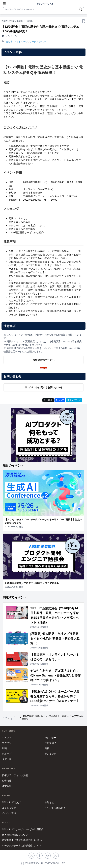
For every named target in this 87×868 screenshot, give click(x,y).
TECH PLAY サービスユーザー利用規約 (23, 829)
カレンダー (50, 738)
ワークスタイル (38, 41)
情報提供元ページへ (43, 360)
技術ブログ (50, 743)
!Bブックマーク (74, 400)
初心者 (9, 41)
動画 (4, 748)
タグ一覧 (7, 759)
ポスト (48, 400)
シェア (60, 400)
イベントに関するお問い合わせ (43, 387)
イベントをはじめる (55, 808)
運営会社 (7, 786)
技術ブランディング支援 (15, 775)
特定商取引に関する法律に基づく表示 (22, 840)
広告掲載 (7, 781)
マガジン (7, 743)
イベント (14, 718)
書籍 (47, 748)
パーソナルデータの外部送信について (22, 846)
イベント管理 (9, 813)
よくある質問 (9, 808)
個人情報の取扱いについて (16, 835)
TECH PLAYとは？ (12, 802)
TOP (5, 718)
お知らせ (49, 802)
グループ (7, 754)
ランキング (50, 754)
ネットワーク (21, 41)
